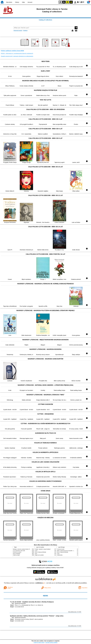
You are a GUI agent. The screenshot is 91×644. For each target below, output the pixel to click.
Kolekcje (25, 30)
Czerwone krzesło (61, 549)
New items (9, 2)
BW (64, 2)
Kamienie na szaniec (17, 552)
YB (67, 2)
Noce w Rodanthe (17, 554)
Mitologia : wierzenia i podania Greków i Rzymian (23, 549)
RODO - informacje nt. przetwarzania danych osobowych (17, 53)
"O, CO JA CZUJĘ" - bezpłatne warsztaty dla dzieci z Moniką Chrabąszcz (32, 602)
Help (23, 2)
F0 (75, 2)
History (17, 2)
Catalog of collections (45, 20)
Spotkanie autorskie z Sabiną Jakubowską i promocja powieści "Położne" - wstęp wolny (37, 616)
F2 (82, 2)
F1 (78, 2)
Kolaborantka (60, 555)
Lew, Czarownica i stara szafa (19, 551)
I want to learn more (39, 642)
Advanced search (18, 30)
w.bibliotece (40, 583)
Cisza (36, 551)
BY (71, 2)
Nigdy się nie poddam (39, 555)
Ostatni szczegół (16, 555)
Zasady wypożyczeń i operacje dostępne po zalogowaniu (17, 56)
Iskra (36, 554)
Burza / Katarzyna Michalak (41, 552)
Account (30, 2)
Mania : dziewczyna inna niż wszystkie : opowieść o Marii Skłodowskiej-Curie (72, 551)
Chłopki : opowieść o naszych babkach (43, 549)
